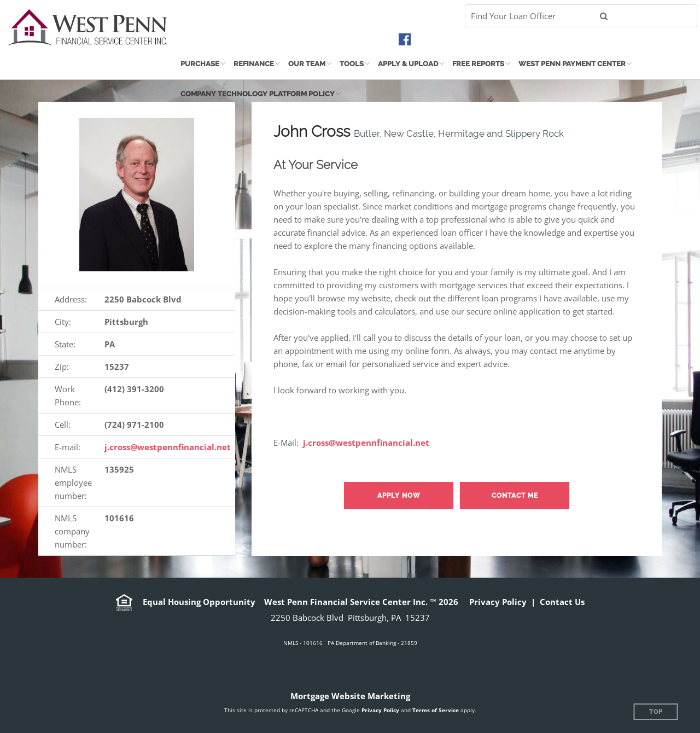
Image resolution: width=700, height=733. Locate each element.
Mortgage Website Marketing (350, 696)
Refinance (254, 64)
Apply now (399, 496)
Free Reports (478, 64)
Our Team (307, 64)
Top (656, 712)
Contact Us (562, 602)
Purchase (200, 64)
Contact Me (515, 496)
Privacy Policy (498, 602)
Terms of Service (436, 710)
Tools (352, 64)
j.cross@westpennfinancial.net (168, 447)
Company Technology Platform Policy (258, 94)
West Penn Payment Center (572, 64)
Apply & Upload (408, 64)
